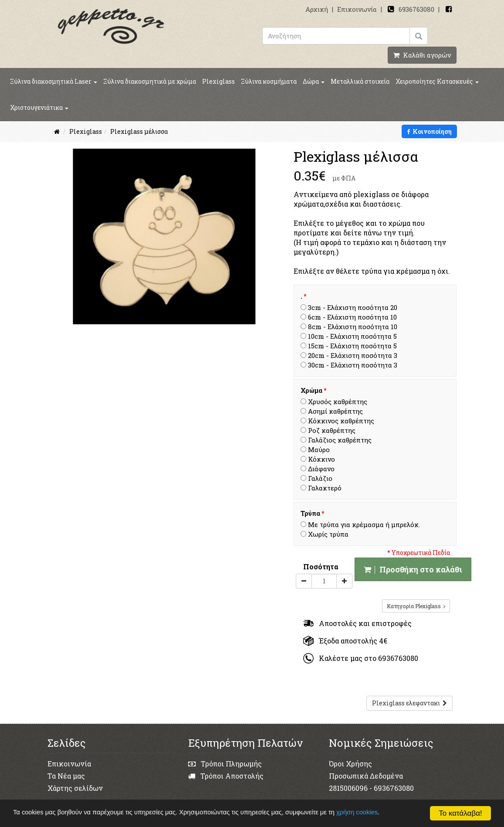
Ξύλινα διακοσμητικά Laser (54, 81)
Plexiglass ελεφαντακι (409, 703)
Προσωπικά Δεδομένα (366, 776)
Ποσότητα (321, 567)
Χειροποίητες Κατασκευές (437, 81)
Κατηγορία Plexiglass (416, 606)
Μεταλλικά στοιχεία (360, 81)
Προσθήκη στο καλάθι (413, 569)
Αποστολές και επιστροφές (357, 623)
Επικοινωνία (357, 9)
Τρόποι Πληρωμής (225, 764)
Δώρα (314, 81)
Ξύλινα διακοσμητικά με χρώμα (150, 81)
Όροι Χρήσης (350, 764)
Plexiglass (218, 81)
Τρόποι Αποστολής (226, 776)
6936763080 (416, 9)
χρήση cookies (372, 813)
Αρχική (317, 9)
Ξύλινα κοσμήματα (269, 81)
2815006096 (348, 788)
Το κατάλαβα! (460, 813)
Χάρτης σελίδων (75, 788)
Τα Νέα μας (66, 776)
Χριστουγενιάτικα (39, 107)
